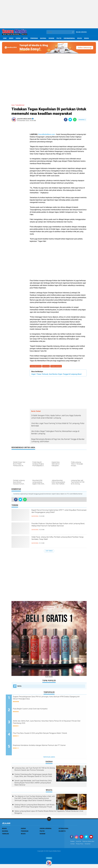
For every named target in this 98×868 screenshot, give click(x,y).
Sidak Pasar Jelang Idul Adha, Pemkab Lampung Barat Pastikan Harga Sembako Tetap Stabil (59, 540)
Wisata (80, 38)
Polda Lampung (57, 366)
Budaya (87, 38)
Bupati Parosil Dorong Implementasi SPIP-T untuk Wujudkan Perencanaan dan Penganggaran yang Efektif (56, 514)
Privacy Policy (75, 848)
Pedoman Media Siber (77, 845)
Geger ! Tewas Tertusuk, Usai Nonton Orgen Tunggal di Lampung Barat (56, 375)
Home (5, 38)
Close (49, 858)
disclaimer (84, 848)
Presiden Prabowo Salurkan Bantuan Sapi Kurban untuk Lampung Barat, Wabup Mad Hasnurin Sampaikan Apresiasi (56, 528)
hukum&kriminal (69, 38)
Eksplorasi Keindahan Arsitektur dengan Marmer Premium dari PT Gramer (50, 748)
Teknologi (5, 835)
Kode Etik (80, 842)
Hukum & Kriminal (46, 829)
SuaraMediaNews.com (47, 134)
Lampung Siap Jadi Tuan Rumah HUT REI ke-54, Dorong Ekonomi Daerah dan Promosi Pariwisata (35, 770)
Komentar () (82, 120)
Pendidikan (34, 38)
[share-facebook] (66, 120)
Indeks (11, 38)
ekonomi (51, 38)
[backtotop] (49, 820)
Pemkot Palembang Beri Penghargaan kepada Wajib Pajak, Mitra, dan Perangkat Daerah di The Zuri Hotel (33, 776)
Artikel (25, 38)
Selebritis (62, 832)
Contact (88, 845)
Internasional (64, 829)
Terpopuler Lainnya (49, 758)
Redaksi (73, 842)
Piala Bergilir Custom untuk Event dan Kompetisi (42, 710)
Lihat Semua (49, 551)
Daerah (18, 38)
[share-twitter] (70, 120)
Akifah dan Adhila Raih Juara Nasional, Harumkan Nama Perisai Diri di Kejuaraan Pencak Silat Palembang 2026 (50, 723)
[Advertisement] (49, 14)
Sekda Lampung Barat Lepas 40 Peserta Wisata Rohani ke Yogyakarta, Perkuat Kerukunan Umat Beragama (49, 813)
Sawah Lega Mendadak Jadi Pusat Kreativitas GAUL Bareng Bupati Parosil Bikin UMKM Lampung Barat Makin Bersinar (33, 784)
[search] (61, 32)
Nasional (43, 38)
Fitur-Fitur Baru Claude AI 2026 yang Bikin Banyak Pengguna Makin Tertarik (51, 736)
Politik (59, 38)
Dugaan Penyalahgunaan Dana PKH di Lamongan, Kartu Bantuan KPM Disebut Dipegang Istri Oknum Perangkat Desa (50, 699)
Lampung (47, 366)
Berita (19, 686)
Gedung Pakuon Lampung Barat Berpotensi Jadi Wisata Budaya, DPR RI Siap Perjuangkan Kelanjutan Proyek (34, 807)
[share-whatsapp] (75, 120)
